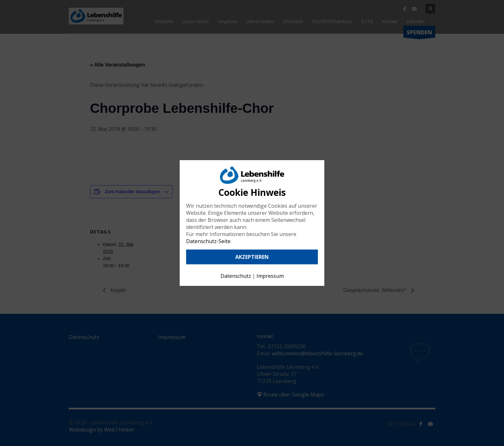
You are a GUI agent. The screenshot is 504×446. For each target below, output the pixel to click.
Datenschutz (236, 276)
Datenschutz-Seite (208, 241)
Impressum (270, 276)
